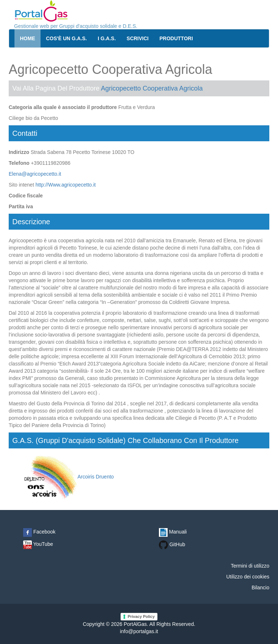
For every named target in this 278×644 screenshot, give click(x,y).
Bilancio (260, 587)
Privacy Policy (141, 616)
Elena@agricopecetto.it (35, 174)
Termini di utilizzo (250, 566)
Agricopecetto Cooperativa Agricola (152, 88)
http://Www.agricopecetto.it (66, 185)
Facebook (39, 532)
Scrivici (138, 38)
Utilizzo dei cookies (248, 577)
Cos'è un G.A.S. (66, 38)
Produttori (176, 38)
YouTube (38, 544)
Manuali (173, 532)
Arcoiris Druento (68, 477)
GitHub (172, 544)
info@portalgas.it (139, 631)
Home (28, 38)
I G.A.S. (107, 38)
